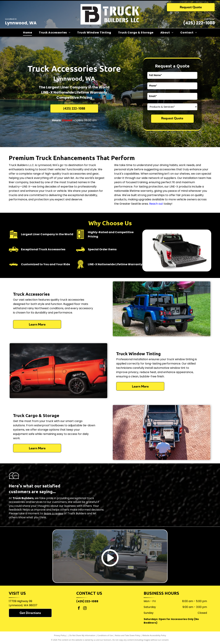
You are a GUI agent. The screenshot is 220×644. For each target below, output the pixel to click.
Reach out (156, 204)
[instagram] (85, 609)
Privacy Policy (60, 635)
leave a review (54, 513)
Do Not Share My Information (82, 635)
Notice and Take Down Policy (128, 635)
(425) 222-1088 (199, 23)
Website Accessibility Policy (154, 635)
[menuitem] (27, 32)
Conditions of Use (105, 635)
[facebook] (79, 609)
